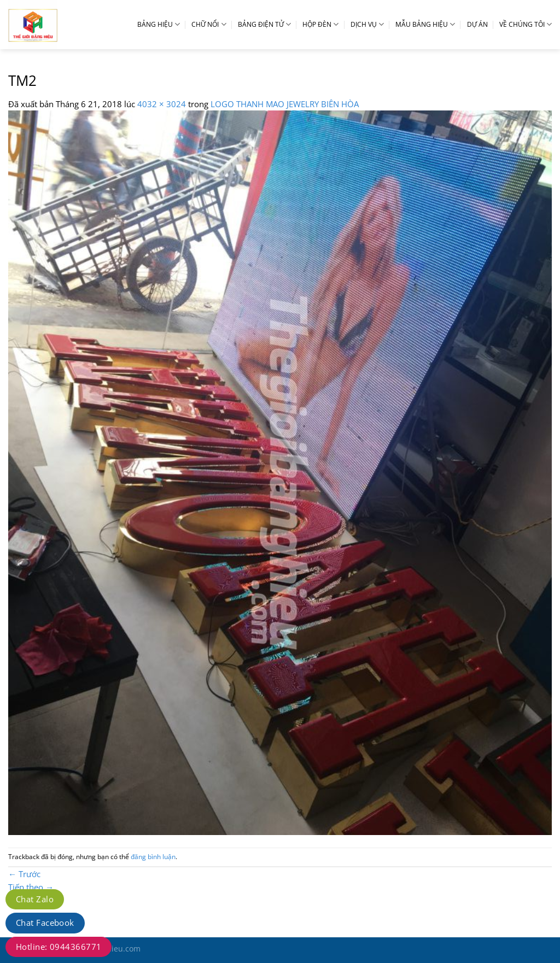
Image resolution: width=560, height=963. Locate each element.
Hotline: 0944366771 (59, 947)
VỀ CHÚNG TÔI (526, 24)
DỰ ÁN (477, 24)
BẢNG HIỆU (159, 24)
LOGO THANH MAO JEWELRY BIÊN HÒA (285, 104)
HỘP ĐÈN (320, 24)
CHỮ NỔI (209, 24)
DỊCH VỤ (367, 24)
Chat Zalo (35, 899)
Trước (24, 874)
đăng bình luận (153, 857)
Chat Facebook (45, 923)
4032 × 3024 (162, 104)
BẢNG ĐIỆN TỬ (264, 24)
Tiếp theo (31, 887)
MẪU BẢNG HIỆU (425, 24)
